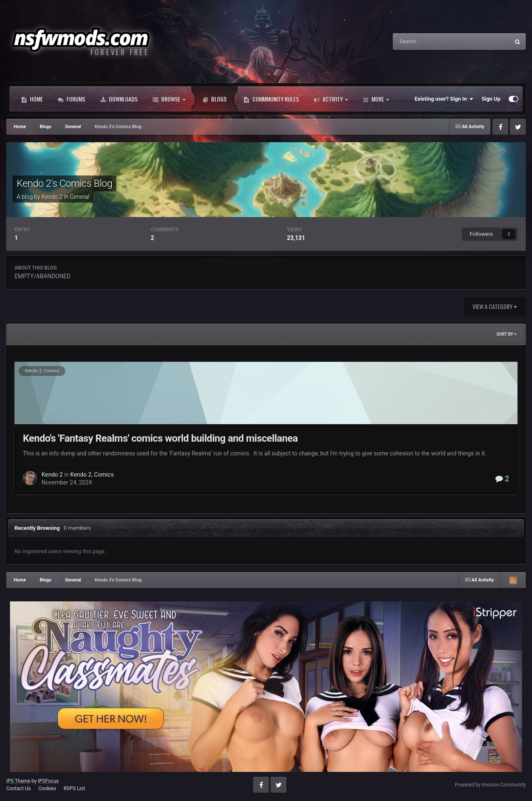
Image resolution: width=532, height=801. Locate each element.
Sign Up (491, 99)
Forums (71, 99)
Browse (169, 99)
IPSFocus (48, 781)
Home (32, 99)
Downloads (119, 99)
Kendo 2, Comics (42, 371)
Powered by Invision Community (490, 785)
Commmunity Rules (271, 99)
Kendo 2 (52, 197)
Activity (331, 99)
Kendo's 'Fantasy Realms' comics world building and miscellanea (160, 438)
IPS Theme (18, 781)
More (376, 99)
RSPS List (74, 789)
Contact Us (18, 789)
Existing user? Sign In (444, 99)
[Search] (432, 42)
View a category (495, 306)
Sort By (507, 334)
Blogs (214, 99)
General (80, 197)
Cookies (47, 789)
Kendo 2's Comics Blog (64, 183)
